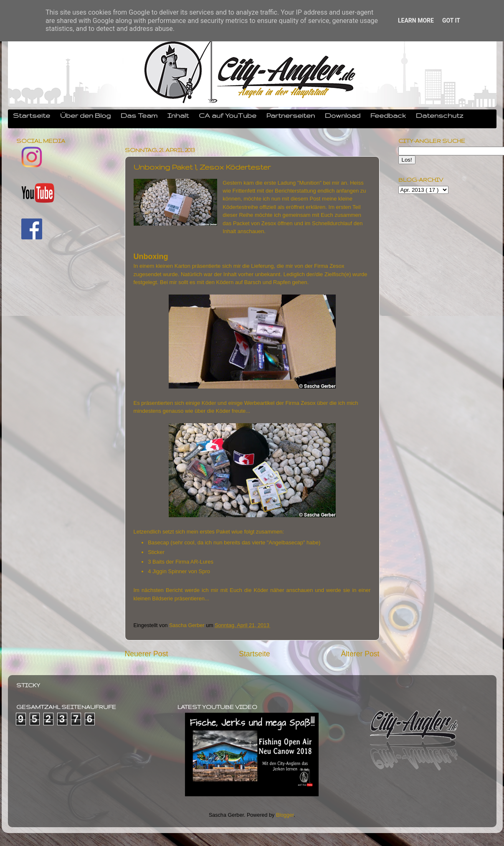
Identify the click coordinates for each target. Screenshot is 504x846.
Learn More (416, 20)
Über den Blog (85, 115)
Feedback (388, 115)
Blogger (285, 815)
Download (343, 115)
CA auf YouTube (228, 115)
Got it (451, 20)
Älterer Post (360, 654)
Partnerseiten (291, 115)
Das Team (139, 115)
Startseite (32, 115)
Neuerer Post (147, 654)
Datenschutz (440, 115)
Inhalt (178, 115)
